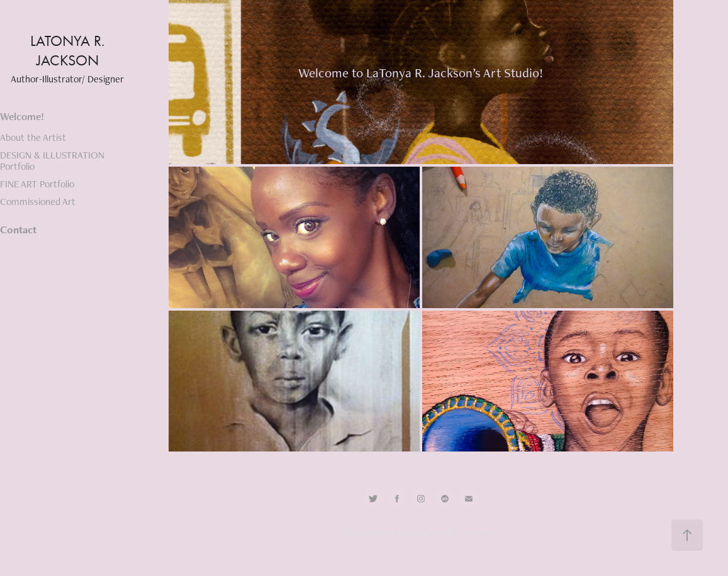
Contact (18, 230)
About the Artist (33, 137)
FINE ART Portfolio (37, 184)
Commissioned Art (38, 202)
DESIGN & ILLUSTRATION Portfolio (52, 161)
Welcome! (22, 116)
